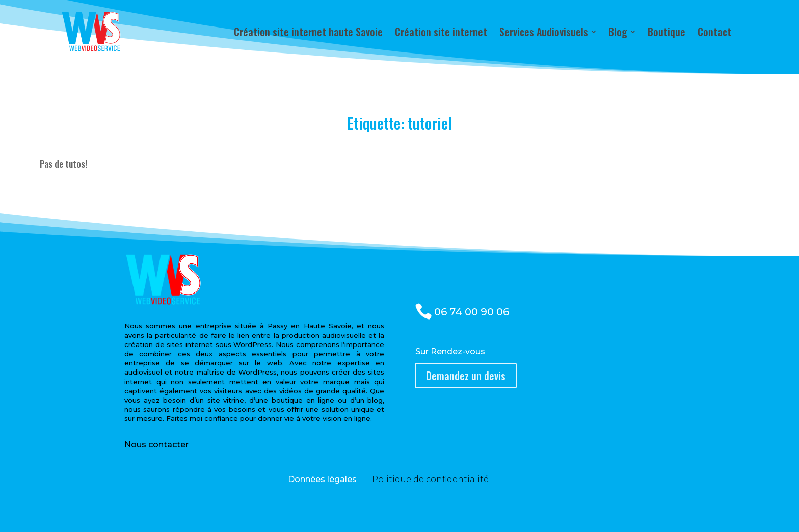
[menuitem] (308, 32)
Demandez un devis (466, 376)
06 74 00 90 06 (472, 312)
